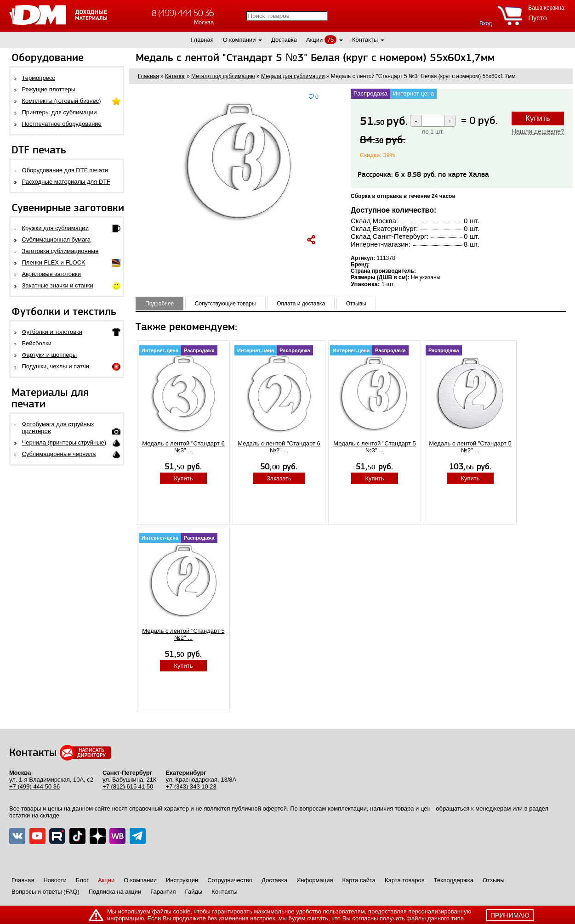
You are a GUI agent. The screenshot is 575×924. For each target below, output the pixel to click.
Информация (315, 880)
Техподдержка (454, 880)
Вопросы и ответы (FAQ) (46, 892)
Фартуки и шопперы (50, 355)
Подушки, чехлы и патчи (56, 366)
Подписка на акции (115, 892)
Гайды (194, 892)
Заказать (279, 478)
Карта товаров (405, 880)
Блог (82, 880)
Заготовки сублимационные (60, 251)
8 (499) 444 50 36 (183, 13)
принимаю (510, 915)
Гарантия (163, 892)
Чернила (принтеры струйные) (64, 442)
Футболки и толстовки (52, 332)
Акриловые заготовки (51, 274)
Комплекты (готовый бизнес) (62, 101)
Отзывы (356, 304)
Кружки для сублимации (55, 228)
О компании (239, 40)
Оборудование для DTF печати (65, 170)
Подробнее (159, 304)
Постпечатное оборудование (62, 124)
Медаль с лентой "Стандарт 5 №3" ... (375, 447)
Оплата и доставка (301, 304)
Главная (202, 40)
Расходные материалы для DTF (66, 182)
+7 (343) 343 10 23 (191, 786)
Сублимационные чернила (59, 454)
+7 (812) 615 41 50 (128, 786)
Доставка (284, 40)
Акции (314, 40)
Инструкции (182, 880)
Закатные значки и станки (58, 285)
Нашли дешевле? (538, 131)
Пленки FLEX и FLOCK (54, 262)
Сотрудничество (230, 880)
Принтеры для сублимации (60, 112)
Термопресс (39, 78)
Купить (538, 118)
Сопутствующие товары (225, 304)
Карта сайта (359, 880)
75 (330, 40)
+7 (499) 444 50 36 (34, 786)
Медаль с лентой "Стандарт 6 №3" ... (183, 447)
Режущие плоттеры (49, 89)
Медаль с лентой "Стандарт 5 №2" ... (470, 447)
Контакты (365, 40)
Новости (55, 880)
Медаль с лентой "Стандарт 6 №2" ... (279, 447)
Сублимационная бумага (56, 239)
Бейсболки (37, 343)
